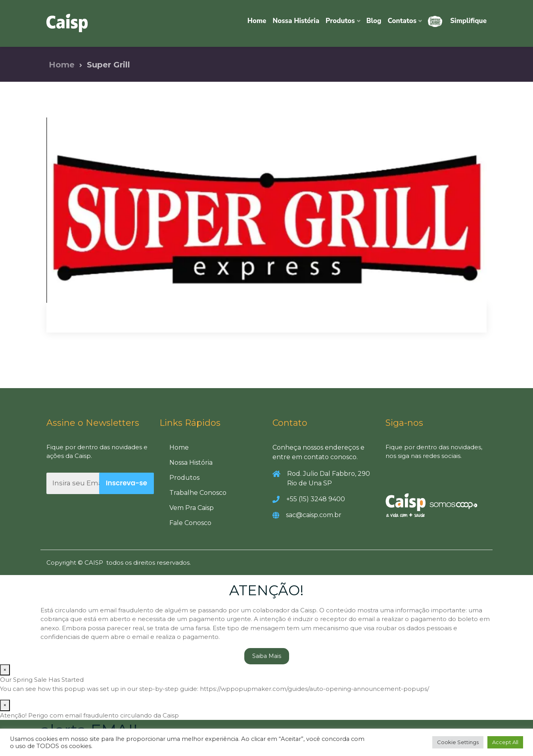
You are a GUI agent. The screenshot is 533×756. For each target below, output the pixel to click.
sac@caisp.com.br (314, 515)
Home (257, 21)
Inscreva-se (127, 483)
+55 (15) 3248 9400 (316, 499)
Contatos (402, 21)
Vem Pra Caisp (192, 508)
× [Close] (5, 670)
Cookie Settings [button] (458, 742)
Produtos (340, 21)
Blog (374, 21)
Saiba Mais (267, 656)
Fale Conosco (190, 523)
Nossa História (296, 21)
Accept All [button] (505, 742)
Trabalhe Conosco (198, 493)
